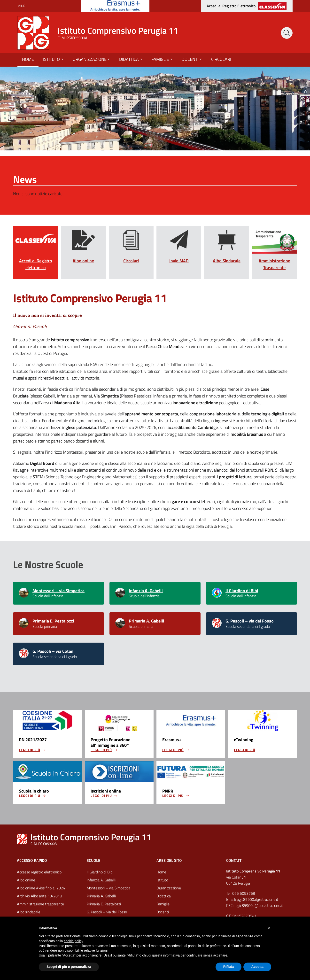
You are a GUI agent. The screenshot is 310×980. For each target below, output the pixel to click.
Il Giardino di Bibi (242, 591)
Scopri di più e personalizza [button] (69, 967)
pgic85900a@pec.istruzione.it (259, 909)
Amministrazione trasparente (40, 907)
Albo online (26, 883)
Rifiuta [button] (229, 967)
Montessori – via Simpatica (58, 591)
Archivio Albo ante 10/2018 (39, 899)
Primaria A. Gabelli (147, 622)
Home (28, 59)
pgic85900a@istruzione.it (258, 903)
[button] (269, 928)
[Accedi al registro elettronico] (247, 6)
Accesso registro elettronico (39, 875)
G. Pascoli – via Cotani (54, 653)
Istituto (51, 59)
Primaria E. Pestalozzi (53, 622)
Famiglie (160, 59)
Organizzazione (90, 59)
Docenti (190, 59)
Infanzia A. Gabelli (146, 591)
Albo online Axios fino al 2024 (41, 891)
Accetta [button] (257, 967)
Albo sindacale (29, 915)
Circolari (221, 59)
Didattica (129, 59)
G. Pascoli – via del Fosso (250, 622)
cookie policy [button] (74, 941)
